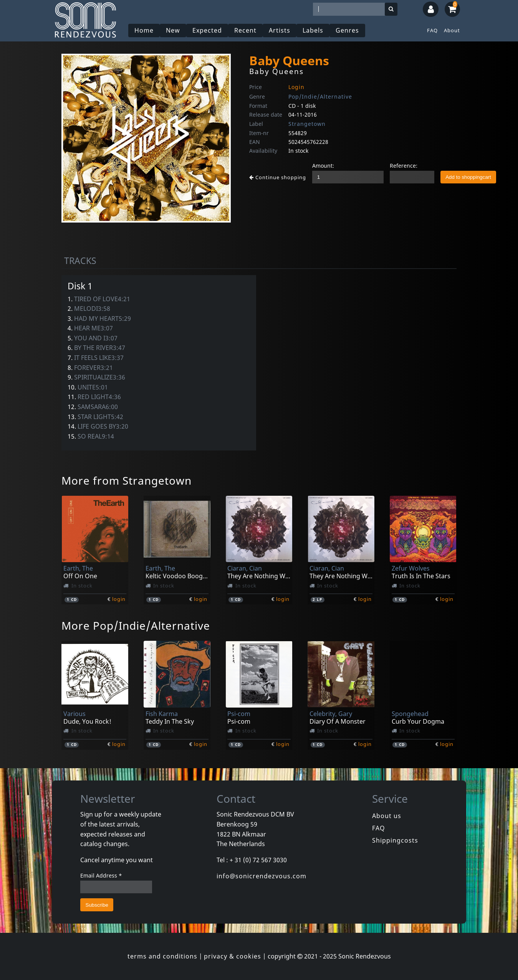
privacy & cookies (233, 956)
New (173, 30)
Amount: (323, 166)
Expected (207, 30)
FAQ (432, 30)
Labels (313, 30)
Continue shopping (278, 177)
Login (296, 87)
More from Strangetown (127, 480)
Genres (347, 30)
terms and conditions (162, 956)
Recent (245, 30)
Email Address (101, 875)
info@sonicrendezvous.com (261, 876)
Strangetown (307, 124)
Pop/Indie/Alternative (320, 97)
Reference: (404, 166)
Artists (280, 30)
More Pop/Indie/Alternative (136, 625)
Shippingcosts (395, 840)
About (452, 30)
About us (387, 816)
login (119, 599)
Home (144, 30)
